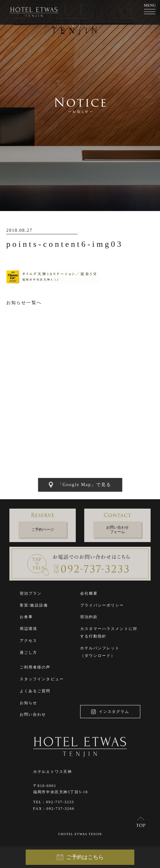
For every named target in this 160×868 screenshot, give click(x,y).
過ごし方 (28, 652)
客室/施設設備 (34, 605)
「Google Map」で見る (80, 485)
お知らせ (28, 703)
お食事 (26, 617)
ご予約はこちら (80, 857)
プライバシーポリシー (102, 605)
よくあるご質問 (35, 691)
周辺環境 (28, 629)
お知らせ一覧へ (24, 303)
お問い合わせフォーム (117, 530)
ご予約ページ (43, 530)
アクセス (28, 641)
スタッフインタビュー (42, 679)
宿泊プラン (31, 593)
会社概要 (89, 593)
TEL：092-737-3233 (54, 802)
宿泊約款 (89, 617)
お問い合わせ (33, 714)
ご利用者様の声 (35, 667)
